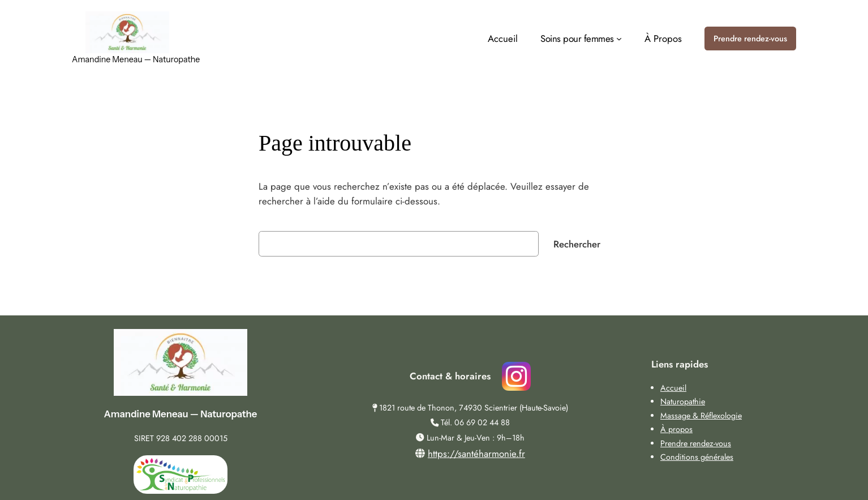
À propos (676, 429)
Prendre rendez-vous (750, 39)
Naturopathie (683, 401)
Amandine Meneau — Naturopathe (136, 59)
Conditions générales (697, 457)
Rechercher (577, 244)
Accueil (673, 388)
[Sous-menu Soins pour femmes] (581, 39)
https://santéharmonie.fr (476, 454)
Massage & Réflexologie (701, 416)
